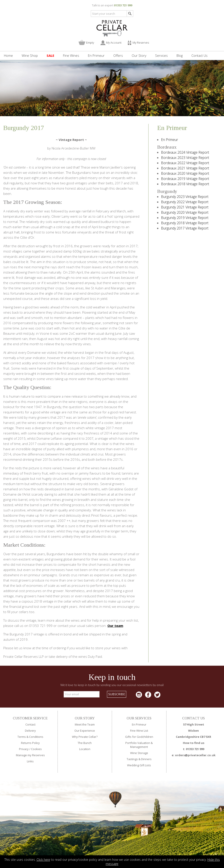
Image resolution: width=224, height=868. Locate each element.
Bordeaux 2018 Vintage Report (185, 184)
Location (85, 749)
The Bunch (85, 743)
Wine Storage (139, 753)
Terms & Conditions (30, 737)
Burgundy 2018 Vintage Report (185, 223)
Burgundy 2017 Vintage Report (185, 228)
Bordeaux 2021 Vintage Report (185, 168)
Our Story (139, 55)
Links (30, 761)
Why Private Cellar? (85, 737)
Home (8, 55)
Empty (90, 43)
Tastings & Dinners (139, 759)
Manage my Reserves (30, 755)
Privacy (24, 749)
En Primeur (96, 55)
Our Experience (85, 731)
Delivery (30, 731)
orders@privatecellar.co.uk (195, 755)
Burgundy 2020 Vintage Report (185, 212)
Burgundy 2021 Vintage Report (185, 207)
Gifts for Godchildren (139, 737)
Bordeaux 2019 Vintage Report (185, 179)
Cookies (36, 749)
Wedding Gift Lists (139, 765)
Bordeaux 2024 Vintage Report (185, 152)
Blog (180, 55)
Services (161, 55)
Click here (43, 860)
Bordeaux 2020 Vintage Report (185, 173)
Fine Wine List (139, 731)
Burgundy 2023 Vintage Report (185, 197)
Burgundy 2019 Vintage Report (185, 218)
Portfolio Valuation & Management (139, 745)
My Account (114, 43)
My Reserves (141, 43)
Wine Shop (30, 55)
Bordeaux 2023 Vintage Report (185, 158)
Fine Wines (71, 55)
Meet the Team (85, 724)
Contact (30, 724)
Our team (115, 626)
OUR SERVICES (139, 718)
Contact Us (199, 55)
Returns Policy (30, 743)
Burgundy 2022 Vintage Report (185, 202)
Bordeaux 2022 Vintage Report (185, 163)
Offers (118, 55)
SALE (50, 55)
